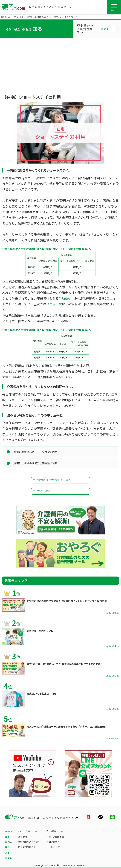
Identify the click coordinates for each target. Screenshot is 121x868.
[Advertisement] (60, 70)
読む (8, 847)
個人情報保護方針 (27, 847)
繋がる (9, 858)
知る (21, 17)
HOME (9, 831)
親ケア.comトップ (8, 17)
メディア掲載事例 (55, 837)
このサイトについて (28, 831)
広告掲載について (55, 831)
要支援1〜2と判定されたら (38, 17)
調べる (9, 842)
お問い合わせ (53, 842)
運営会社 (23, 837)
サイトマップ (53, 847)
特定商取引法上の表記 (29, 842)
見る (8, 852)
